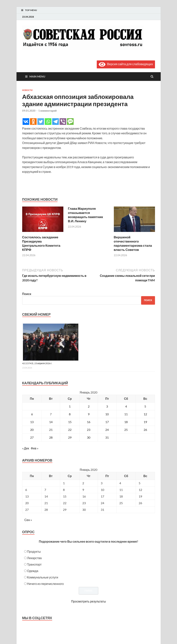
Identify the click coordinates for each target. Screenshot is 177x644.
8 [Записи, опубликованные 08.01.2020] (70, 414)
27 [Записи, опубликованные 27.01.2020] (32, 437)
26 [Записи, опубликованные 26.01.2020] (145, 430)
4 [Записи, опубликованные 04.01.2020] (126, 406)
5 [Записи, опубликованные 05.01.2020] (145, 406)
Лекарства (34, 558)
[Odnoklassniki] (33, 122)
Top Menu (31, 10)
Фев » (35, 448)
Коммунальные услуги (43, 577)
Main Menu (37, 76)
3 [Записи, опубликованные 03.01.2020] (107, 406)
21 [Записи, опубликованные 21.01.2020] (51, 430)
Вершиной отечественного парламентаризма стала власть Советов (133, 243)
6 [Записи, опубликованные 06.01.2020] (32, 414)
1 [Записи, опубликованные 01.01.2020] (70, 406)
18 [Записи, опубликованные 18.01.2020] (126, 422)
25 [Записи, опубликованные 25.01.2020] (126, 430)
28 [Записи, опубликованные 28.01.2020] (51, 437)
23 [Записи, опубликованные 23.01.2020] (89, 430)
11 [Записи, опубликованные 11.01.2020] (126, 414)
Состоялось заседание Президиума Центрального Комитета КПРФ (41, 243)
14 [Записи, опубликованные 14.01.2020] (51, 422)
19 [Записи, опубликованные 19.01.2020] (145, 422)
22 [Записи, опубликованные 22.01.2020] (70, 430)
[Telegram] (55, 122)
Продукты (34, 551)
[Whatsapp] (48, 122)
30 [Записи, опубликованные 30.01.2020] (89, 437)
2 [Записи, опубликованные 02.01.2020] (89, 406)
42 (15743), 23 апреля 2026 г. (37, 363)
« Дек (26, 448)
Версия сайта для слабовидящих (126, 64)
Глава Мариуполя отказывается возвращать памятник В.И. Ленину (85, 215)
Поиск (27, 294)
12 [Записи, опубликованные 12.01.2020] (145, 414)
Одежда (33, 571)
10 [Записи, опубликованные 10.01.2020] (107, 414)
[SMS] (70, 122)
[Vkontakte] (26, 122)
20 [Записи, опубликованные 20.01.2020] (32, 430)
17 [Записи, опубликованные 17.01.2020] (107, 422)
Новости (27, 90)
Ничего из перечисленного (46, 584)
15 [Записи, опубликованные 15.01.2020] (70, 422)
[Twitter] (41, 122)
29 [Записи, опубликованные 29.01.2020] (70, 437)
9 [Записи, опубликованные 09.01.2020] (89, 414)
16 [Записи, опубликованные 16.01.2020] (89, 422)
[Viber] (63, 122)
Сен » (28, 520)
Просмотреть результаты (88, 601)
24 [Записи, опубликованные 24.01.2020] (107, 430)
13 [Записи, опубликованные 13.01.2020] (32, 422)
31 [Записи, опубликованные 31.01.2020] (107, 437)
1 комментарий (48, 111)
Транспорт (34, 564)
